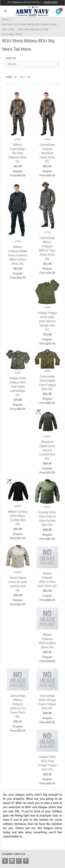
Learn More (51, 2)
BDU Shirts (8, 29)
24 (22, 77)
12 (15, 77)
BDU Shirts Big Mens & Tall (33, 29)
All (29, 77)
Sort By (11, 58)
